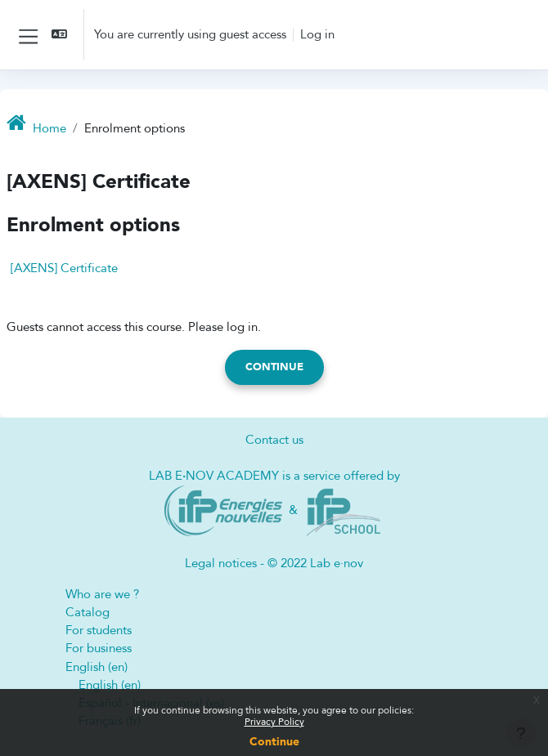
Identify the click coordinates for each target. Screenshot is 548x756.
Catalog (88, 612)
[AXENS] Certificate (64, 268)
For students (99, 630)
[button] (61, 35)
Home (49, 128)
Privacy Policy (274, 722)
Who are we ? (102, 594)
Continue (274, 742)
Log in (317, 34)
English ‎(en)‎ (97, 667)
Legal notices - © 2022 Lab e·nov (274, 563)
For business (99, 648)
